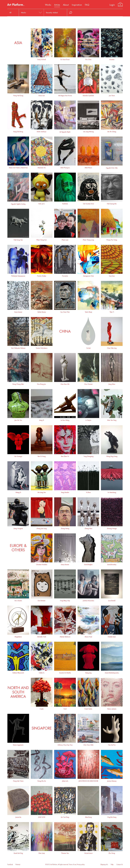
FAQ (87, 5)
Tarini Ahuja (88, 311)
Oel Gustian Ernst (88, 203)
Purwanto (65, 275)
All (10, 13)
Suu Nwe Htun (65, 311)
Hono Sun (42, 95)
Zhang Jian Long (42, 528)
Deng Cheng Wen (18, 384)
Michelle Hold (42, 636)
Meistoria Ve (42, 167)
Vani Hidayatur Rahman (18, 348)
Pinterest (18, 865)
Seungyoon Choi (88, 275)
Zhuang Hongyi (112, 528)
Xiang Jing (88, 672)
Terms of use (73, 865)
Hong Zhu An (42, 780)
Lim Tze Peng (65, 817)
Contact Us (120, 865)
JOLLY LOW (42, 817)
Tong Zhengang (88, 456)
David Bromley (112, 564)
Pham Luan (65, 239)
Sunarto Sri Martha (65, 672)
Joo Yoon (112, 95)
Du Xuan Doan (65, 59)
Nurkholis (65, 203)
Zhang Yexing (65, 528)
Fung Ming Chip (65, 600)
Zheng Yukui (88, 528)
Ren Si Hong (42, 456)
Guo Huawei (88, 384)
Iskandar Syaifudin (88, 95)
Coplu (42, 708)
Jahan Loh (65, 780)
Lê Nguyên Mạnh (65, 131)
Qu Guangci (18, 456)
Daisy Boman (65, 564)
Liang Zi (42, 420)
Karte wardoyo (42, 131)
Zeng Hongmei (18, 528)
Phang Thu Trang (112, 239)
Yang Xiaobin (65, 492)
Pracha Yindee (42, 275)
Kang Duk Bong (18, 131)
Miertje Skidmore (65, 636)
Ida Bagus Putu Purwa (65, 95)
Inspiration (77, 5)
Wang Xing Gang (112, 456)
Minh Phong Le (65, 167)
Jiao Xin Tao (18, 420)
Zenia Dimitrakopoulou (112, 672)
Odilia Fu (42, 672)
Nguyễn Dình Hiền (112, 167)
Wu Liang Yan (42, 492)
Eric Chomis (18, 600)
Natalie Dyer (112, 636)
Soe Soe (112, 275)
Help (112, 865)
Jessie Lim (18, 817)
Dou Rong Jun (42, 384)
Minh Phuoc (88, 167)
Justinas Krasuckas (88, 600)
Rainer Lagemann (18, 744)
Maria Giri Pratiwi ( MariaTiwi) (18, 167)
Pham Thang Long (88, 239)
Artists (57, 5)
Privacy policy (81, 865)
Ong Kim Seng (112, 817)
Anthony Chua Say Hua (65, 744)
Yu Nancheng (112, 492)
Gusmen (112, 59)
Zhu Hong (112, 853)
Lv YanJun (88, 420)
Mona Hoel (88, 636)
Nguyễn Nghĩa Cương (18, 203)
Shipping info (104, 865)
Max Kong (88, 817)
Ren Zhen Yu (65, 456)
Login (112, 5)
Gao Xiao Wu (65, 384)
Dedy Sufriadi (42, 59)
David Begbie (88, 564)
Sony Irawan (18, 311)
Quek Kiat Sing (18, 853)
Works (48, 5)
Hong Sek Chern (18, 780)
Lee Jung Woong (88, 131)
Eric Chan (88, 59)
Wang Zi (18, 492)
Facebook (10, 865)
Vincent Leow (88, 853)
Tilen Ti (112, 311)
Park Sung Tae (18, 239)
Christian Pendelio (42, 564)
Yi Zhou (88, 492)
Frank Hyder (88, 708)
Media (23, 13)
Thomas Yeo (65, 853)
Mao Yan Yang (112, 420)
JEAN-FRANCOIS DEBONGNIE (88, 780)
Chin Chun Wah (88, 744)
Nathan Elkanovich (18, 672)
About (66, 5)
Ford (65, 708)
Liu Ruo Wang (65, 420)
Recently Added (52, 13)
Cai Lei (88, 348)
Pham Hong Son (42, 239)
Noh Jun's (42, 203)
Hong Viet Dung (18, 95)
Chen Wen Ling (112, 348)
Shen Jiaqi (42, 853)
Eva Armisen (42, 600)
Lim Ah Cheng (112, 131)
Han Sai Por (112, 744)
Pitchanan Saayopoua (18, 275)
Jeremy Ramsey (112, 780)
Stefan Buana (42, 311)
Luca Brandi (112, 600)
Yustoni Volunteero (42, 348)
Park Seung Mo (112, 203)
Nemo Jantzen (112, 708)
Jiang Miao (112, 384)
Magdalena (18, 636)
